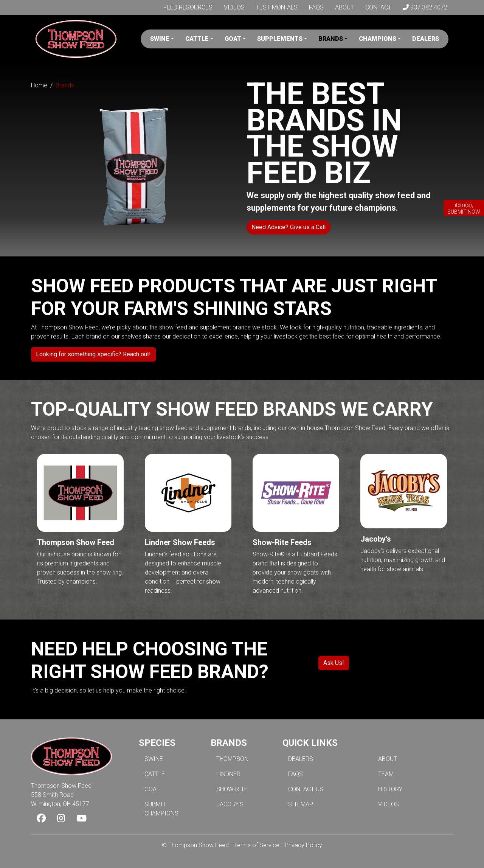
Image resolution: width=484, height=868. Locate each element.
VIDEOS (389, 804)
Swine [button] (160, 39)
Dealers (426, 39)
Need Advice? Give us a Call (289, 227)
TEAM (386, 774)
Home (39, 85)
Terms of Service (257, 845)
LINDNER (228, 774)
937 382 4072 (425, 7)
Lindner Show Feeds (180, 542)
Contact (378, 7)
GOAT (152, 789)
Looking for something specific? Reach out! (93, 354)
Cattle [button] (197, 39)
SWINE (154, 759)
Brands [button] (331, 39)
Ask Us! (334, 663)
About (344, 7)
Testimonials (277, 7)
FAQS (296, 774)
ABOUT (388, 759)
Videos (234, 7)
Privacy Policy (303, 845)
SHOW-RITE (232, 789)
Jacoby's (376, 539)
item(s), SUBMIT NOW (464, 208)
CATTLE (155, 774)
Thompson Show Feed (76, 542)
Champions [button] (378, 39)
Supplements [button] (280, 39)
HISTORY (390, 789)
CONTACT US (306, 789)
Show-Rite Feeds (282, 542)
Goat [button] (233, 39)
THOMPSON (232, 759)
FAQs (316, 7)
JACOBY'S (230, 804)
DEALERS (301, 759)
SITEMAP (301, 804)
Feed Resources (188, 7)
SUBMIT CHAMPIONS (161, 809)
